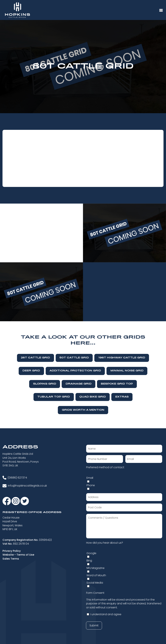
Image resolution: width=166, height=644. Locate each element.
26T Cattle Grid (35, 358)
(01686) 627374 (17, 478)
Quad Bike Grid (93, 397)
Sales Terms (11, 559)
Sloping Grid (45, 384)
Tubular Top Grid (54, 397)
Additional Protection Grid (75, 371)
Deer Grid (31, 371)
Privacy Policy (12, 551)
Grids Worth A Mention (83, 410)
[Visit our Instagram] (16, 501)
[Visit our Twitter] (25, 501)
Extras (122, 397)
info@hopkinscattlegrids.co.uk (27, 486)
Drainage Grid (79, 384)
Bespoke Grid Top (117, 384)
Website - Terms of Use (18, 555)
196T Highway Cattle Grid (122, 358)
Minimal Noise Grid (127, 371)
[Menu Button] (161, 10)
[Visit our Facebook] (7, 501)
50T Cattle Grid (74, 358)
